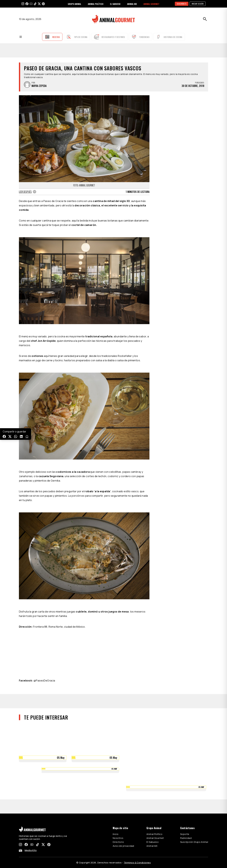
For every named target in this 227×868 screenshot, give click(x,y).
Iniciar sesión (198, 4)
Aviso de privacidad (123, 846)
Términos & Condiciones (137, 863)
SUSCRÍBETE (182, 4)
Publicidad (186, 838)
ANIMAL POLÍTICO (96, 4)
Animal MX (152, 846)
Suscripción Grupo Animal (194, 842)
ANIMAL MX (132, 4)
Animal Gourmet (155, 838)
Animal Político (154, 834)
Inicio (116, 834)
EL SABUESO (115, 4)
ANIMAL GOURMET (151, 4)
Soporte (185, 834)
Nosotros (118, 838)
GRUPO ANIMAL (74, 4)
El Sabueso (153, 842)
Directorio (118, 842)
